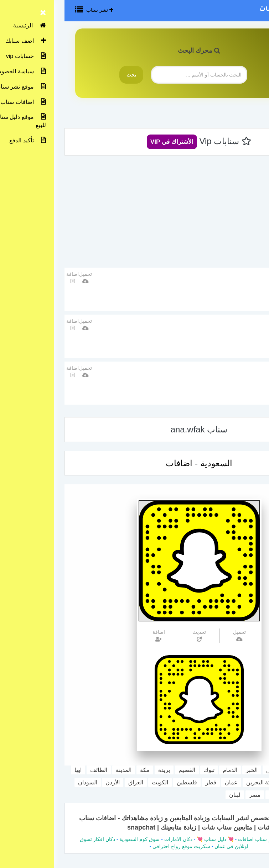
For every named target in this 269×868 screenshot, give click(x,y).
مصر (190, 795)
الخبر (187, 770)
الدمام (165, 770)
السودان (23, 782)
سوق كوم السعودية (75, 839)
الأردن (48, 782)
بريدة (100, 770)
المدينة (59, 770)
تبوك (145, 770)
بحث (67, 75)
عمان (167, 782)
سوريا (211, 795)
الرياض (210, 770)
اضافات (115, 463)
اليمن (233, 795)
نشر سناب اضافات (225, 10)
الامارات (233, 782)
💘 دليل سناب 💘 (150, 839)
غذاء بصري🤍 (232, 323)
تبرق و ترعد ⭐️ (231, 276)
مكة (80, 770)
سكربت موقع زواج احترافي (117, 846)
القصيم (122, 770)
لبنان (170, 795)
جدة (231, 770)
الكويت (95, 782)
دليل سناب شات (234, 839)
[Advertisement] (134, 214)
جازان (258, 782)
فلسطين (122, 782)
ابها (14, 770)
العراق (71, 782)
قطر (146, 782)
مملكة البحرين (198, 782)
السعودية (229, 299)
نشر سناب (35, 10)
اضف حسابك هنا (230, 370)
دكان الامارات (114, 839)
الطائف (34, 770)
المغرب (257, 795)
